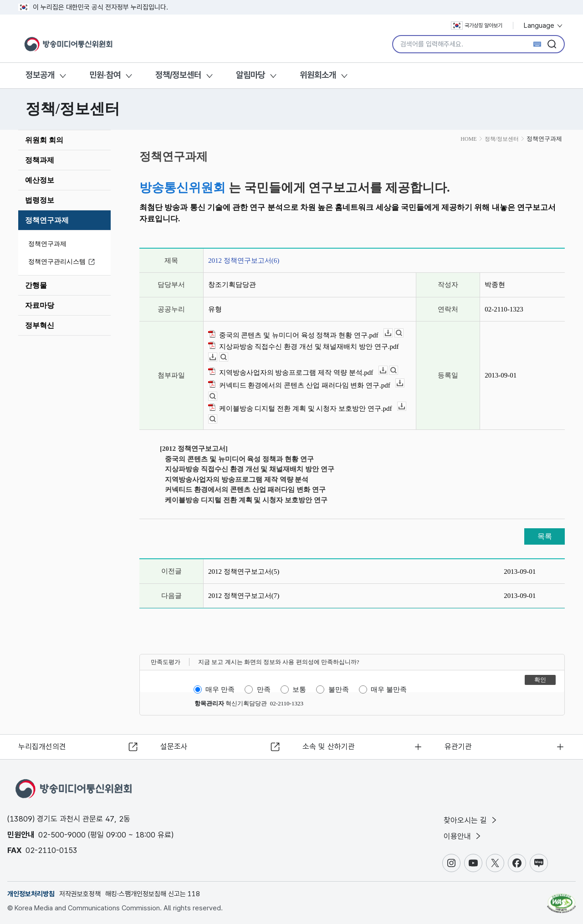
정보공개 (40, 75)
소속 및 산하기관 (329, 746)
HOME (468, 139)
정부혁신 (40, 325)
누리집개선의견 (43, 746)
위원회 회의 (44, 140)
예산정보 (40, 180)
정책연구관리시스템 (63, 262)
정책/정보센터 (178, 75)
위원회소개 (318, 75)
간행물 (36, 285)
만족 (264, 689)
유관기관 (458, 746)
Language (544, 26)
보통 (299, 689)
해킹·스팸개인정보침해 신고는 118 (153, 894)
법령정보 (40, 200)
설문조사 (174, 746)
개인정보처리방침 (31, 894)
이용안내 (463, 836)
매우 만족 (220, 689)
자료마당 (40, 305)
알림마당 (251, 75)
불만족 (339, 689)
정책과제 (40, 160)
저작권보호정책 (80, 894)
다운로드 (392, 333)
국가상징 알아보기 (477, 26)
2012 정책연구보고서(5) (244, 572)
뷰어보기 (403, 333)
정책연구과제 (47, 220)
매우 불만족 (389, 689)
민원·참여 (105, 75)
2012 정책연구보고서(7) (244, 596)
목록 (545, 536)
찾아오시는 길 (471, 820)
